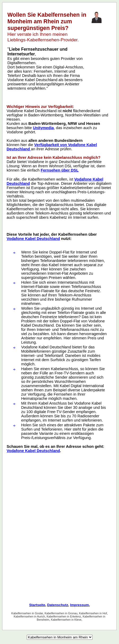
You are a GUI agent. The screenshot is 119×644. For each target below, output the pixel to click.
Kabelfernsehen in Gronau (61, 613)
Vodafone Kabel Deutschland (33, 239)
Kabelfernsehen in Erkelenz (64, 616)
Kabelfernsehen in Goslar (27, 613)
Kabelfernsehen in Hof (93, 613)
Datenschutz (58, 605)
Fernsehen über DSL (60, 170)
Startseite (37, 605)
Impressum (79, 605)
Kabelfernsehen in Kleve (66, 620)
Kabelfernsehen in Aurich (29, 616)
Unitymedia (43, 128)
